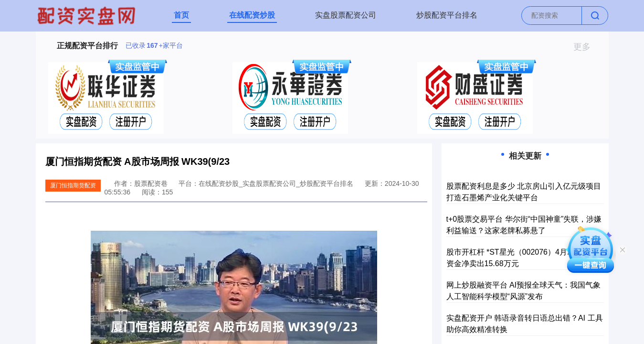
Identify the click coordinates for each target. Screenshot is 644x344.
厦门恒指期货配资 (73, 185)
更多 (586, 47)
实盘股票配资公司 (346, 15)
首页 (181, 15)
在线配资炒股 (252, 15)
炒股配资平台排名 (447, 15)
